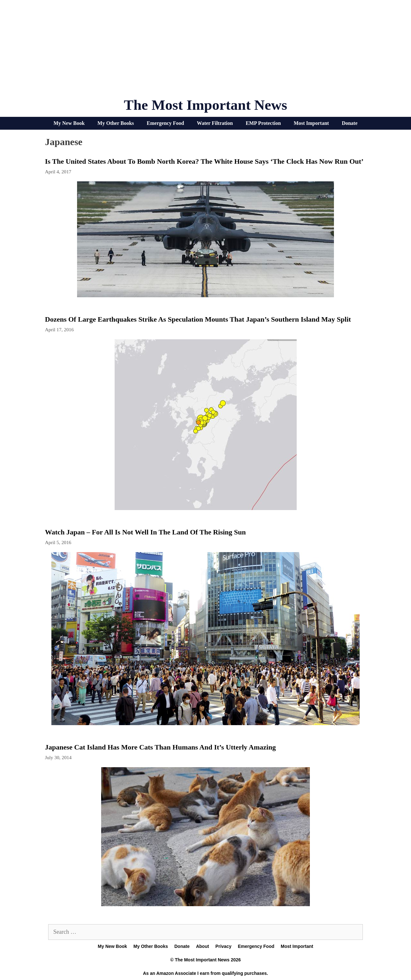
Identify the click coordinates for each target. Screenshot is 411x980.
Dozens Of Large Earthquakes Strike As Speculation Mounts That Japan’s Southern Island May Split (198, 319)
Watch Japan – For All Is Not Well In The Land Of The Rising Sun (145, 532)
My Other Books (116, 123)
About (202, 946)
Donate (350, 123)
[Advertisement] (205, 51)
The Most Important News (206, 105)
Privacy (223, 946)
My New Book (69, 123)
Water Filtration (215, 123)
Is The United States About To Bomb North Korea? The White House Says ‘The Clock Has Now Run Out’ (204, 161)
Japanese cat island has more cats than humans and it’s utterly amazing (160, 747)
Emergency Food (165, 123)
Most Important (311, 123)
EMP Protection (263, 123)
